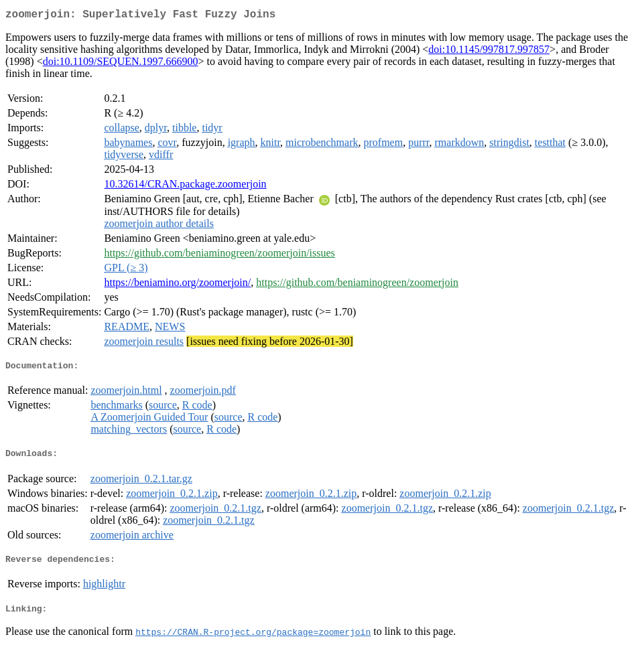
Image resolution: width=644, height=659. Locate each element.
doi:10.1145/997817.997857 (489, 52)
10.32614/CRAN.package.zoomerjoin (185, 187)
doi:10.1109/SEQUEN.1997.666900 (121, 64)
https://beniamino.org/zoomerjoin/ (177, 285)
